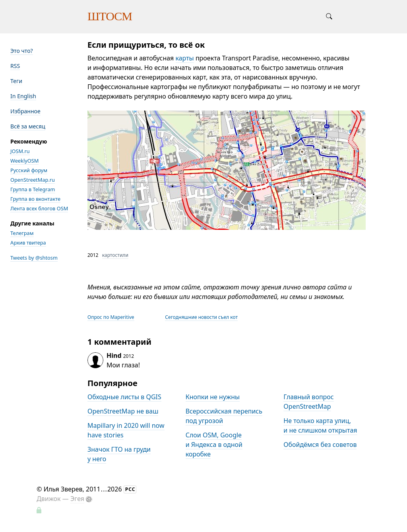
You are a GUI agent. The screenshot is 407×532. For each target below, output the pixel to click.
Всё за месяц (28, 126)
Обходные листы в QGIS (124, 397)
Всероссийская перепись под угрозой (224, 416)
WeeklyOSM (24, 161)
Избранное (25, 111)
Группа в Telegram (33, 189)
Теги (16, 81)
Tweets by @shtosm (34, 258)
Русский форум (29, 170)
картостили (115, 255)
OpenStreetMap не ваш (123, 411)
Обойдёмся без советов (320, 445)
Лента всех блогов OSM (39, 208)
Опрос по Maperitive (111, 317)
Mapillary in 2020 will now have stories (126, 430)
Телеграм (22, 233)
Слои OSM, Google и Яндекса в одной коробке (214, 445)
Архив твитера (28, 243)
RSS (15, 66)
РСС (130, 489)
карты (185, 58)
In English (23, 96)
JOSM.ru (20, 151)
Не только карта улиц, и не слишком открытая (320, 425)
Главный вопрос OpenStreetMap (308, 402)
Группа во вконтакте (35, 199)
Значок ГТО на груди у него (119, 454)
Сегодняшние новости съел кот (201, 317)
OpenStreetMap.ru (33, 180)
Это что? (22, 51)
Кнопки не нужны (213, 397)
